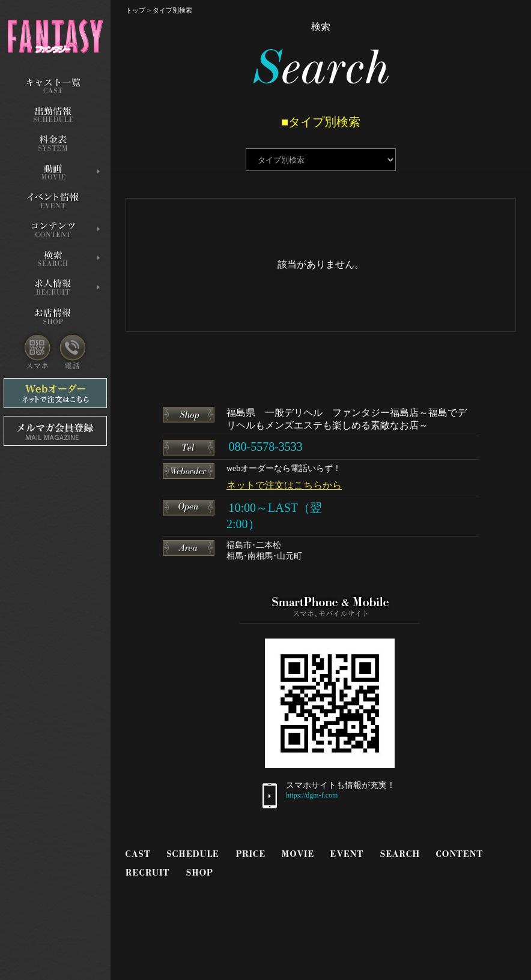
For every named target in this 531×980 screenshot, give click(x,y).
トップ (135, 10)
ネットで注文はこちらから (284, 485)
